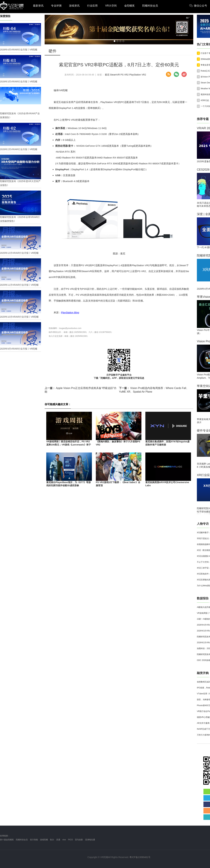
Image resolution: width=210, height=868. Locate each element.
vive (64, 840)
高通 (58, 840)
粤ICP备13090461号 (140, 857)
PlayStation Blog (70, 312)
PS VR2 (125, 75)
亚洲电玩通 (90, 840)
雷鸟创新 (79, 840)
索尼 (107, 75)
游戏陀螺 (44, 840)
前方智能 (34, 840)
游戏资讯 (74, 6)
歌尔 (52, 840)
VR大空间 (111, 6)
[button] (115, 41)
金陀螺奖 (129, 6)
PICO (70, 840)
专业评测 (56, 6)
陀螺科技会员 (150, 6)
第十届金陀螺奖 (7, 840)
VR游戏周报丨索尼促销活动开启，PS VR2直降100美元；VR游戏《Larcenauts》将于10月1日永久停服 (69, 445)
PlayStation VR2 (138, 75)
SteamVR (115, 75)
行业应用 (92, 6)
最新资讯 (38, 6)
